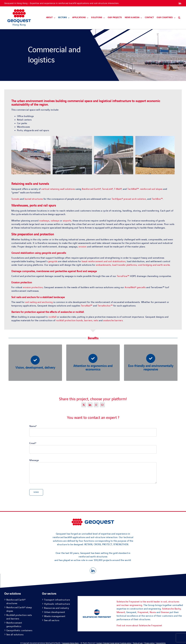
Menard (121, 612)
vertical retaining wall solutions (58, 189)
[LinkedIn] (90, 405)
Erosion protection (22, 283)
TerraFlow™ (123, 276)
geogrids (53, 261)
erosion (83, 247)
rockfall (80, 312)
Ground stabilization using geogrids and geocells (39, 253)
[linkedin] (180, 3)
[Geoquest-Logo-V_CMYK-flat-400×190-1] (19, 11)
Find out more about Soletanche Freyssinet (139, 626)
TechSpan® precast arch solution (129, 199)
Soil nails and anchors (24, 297)
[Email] (102, 405)
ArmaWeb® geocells (135, 287)
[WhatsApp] (96, 405)
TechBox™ (157, 199)
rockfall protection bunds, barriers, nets (77, 321)
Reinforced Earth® (91, 189)
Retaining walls (22, 184)
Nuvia (153, 612)
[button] (179, 18)
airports (67, 221)
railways (55, 221)
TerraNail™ (87, 306)
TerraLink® (107, 189)
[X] (84, 405)
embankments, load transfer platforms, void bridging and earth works (133, 265)
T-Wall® (118, 189)
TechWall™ (133, 189)
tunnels (44, 184)
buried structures (34, 199)
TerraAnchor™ (105, 306)
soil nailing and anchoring (39, 302)
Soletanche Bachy (171, 609)
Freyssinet (143, 612)
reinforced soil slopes (151, 189)
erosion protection (33, 287)
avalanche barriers (113, 321)
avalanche (67, 312)
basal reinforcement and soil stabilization (104, 261)
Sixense (165, 612)
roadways (44, 221)
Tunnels (16, 199)
